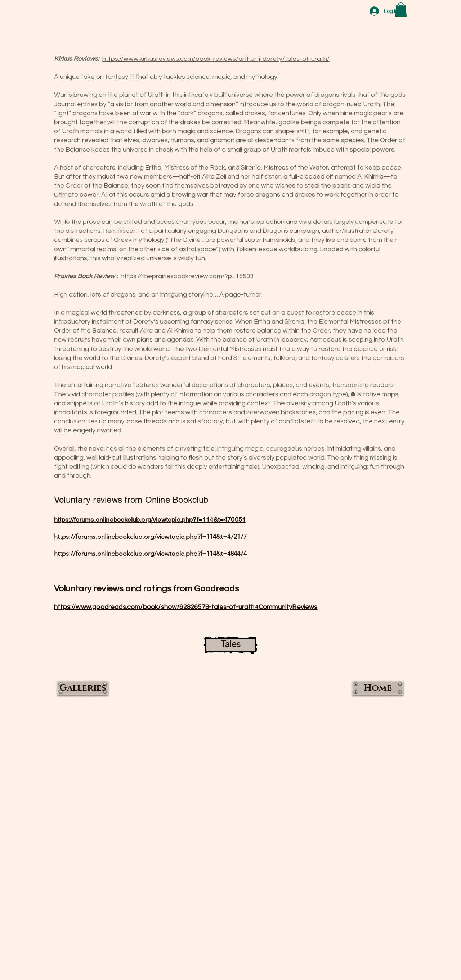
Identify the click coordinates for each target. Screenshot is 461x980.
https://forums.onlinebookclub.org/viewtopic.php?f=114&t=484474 (150, 554)
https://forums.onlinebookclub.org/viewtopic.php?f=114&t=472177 (150, 537)
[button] (401, 10)
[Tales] (230, 645)
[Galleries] (83, 688)
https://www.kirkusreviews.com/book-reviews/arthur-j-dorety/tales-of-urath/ (216, 59)
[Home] (378, 688)
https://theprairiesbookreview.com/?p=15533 (187, 276)
